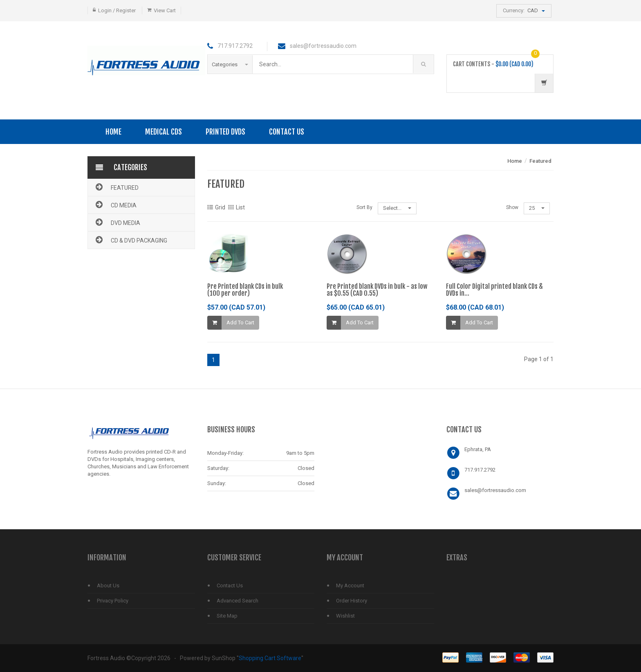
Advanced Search (238, 601)
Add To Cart (240, 323)
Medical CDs (164, 132)
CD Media (115, 205)
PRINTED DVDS (225, 132)
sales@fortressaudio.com (495, 490)
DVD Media (117, 222)
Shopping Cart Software (270, 658)
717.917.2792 (480, 470)
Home (113, 132)
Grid (216, 207)
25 (537, 208)
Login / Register (117, 10)
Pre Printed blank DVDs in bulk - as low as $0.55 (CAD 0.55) (377, 290)
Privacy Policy (113, 601)
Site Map (227, 616)
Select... (397, 208)
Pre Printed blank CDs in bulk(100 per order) (245, 290)
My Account (350, 585)
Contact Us (287, 132)
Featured (116, 187)
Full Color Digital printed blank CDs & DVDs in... (494, 290)
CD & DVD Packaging (131, 240)
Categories (230, 64)
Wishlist (345, 616)
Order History (352, 601)
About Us (108, 585)
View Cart (165, 10)
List (236, 207)
